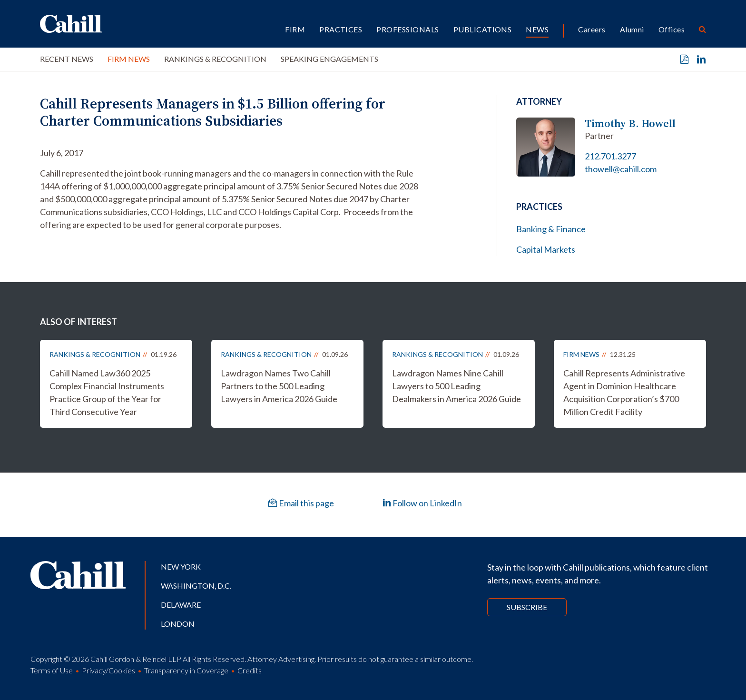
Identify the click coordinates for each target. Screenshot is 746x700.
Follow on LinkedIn (422, 503)
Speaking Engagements (329, 59)
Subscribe (527, 607)
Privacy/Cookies (108, 670)
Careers (592, 29)
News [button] (537, 29)
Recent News (67, 59)
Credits (250, 670)
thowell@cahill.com (621, 169)
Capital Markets (546, 249)
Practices (341, 29)
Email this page (301, 503)
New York (181, 567)
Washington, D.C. (196, 586)
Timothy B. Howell (630, 123)
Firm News (129, 59)
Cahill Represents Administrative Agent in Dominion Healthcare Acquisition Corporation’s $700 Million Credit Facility (624, 392)
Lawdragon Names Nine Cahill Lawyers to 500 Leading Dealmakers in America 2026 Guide (456, 386)
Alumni (632, 29)
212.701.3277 (610, 156)
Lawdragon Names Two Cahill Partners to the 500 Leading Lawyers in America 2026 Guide (279, 386)
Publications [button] (483, 29)
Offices (672, 29)
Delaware (181, 605)
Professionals (407, 29)
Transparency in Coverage (186, 670)
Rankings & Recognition (215, 59)
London (178, 624)
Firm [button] (295, 29)
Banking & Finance (551, 229)
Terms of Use (52, 670)
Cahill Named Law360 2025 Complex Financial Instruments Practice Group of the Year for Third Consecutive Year (107, 392)
